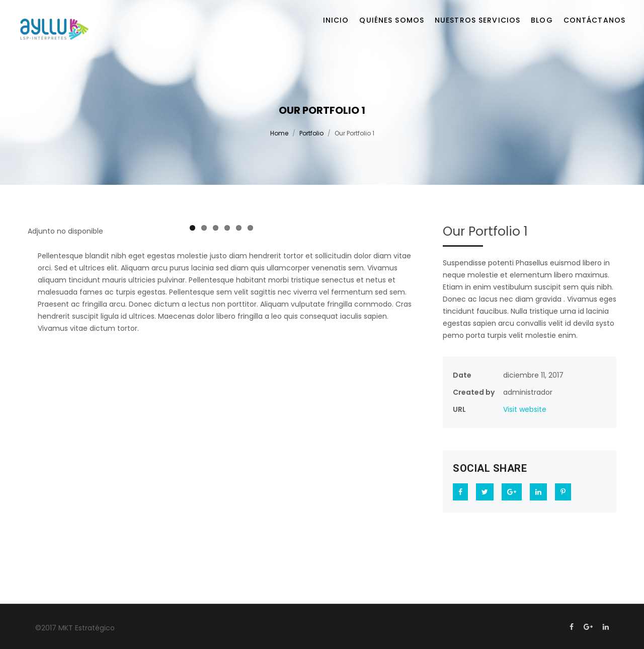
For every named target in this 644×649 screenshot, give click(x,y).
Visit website (525, 409)
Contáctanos (594, 20)
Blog (542, 20)
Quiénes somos (392, 20)
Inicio (336, 20)
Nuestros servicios (477, 20)
